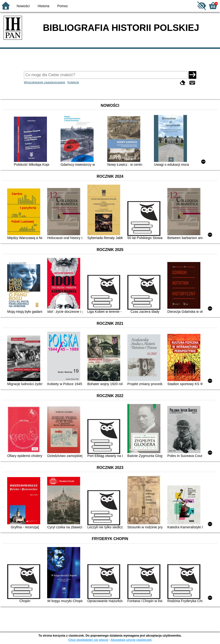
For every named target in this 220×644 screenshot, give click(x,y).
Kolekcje (73, 82)
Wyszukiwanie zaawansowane (45, 82)
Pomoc (63, 6)
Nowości (23, 6)
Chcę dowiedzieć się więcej (88, 640)
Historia (43, 6)
